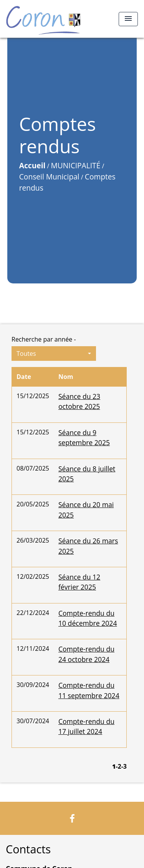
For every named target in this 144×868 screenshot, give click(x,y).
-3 (124, 766)
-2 (118, 766)
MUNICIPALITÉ (76, 165)
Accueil (32, 165)
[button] (54, 354)
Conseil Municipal (49, 177)
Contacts (28, 849)
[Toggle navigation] (128, 19)
